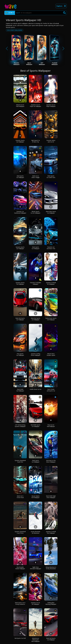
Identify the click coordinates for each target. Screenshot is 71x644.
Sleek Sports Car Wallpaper (20, 177)
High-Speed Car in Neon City (36, 141)
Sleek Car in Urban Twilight (35, 177)
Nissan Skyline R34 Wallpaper (35, 497)
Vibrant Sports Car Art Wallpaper (35, 212)
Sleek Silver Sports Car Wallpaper (51, 212)
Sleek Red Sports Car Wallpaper (20, 319)
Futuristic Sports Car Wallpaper (20, 141)
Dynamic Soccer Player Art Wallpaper (35, 106)
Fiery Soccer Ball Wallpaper (51, 426)
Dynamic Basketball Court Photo (20, 532)
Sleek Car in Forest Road (20, 497)
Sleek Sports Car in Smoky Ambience (20, 603)
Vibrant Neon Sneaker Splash (51, 354)
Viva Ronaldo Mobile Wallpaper (20, 568)
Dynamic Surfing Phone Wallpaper (36, 354)
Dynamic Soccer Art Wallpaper (35, 603)
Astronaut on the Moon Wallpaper (51, 461)
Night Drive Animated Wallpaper (36, 568)
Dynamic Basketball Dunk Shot (20, 461)
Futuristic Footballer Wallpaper (35, 283)
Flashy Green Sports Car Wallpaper (51, 319)
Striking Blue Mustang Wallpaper (51, 603)
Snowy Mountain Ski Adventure (35, 532)
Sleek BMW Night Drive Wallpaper (51, 497)
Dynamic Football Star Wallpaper (51, 532)
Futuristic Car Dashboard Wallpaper (20, 212)
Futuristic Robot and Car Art (51, 141)
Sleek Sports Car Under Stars (51, 177)
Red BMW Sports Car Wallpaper (35, 426)
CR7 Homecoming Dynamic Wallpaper (20, 426)
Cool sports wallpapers (15, 30)
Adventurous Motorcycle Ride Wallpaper (36, 640)
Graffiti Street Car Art (36, 389)
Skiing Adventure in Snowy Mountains (51, 568)
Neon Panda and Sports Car (51, 390)
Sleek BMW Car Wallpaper (20, 390)
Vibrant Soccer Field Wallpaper (20, 106)
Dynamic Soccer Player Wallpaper (51, 106)
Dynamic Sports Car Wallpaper (20, 248)
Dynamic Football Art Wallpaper (51, 283)
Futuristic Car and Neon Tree (51, 248)
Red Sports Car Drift (20, 638)
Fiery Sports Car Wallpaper (20, 354)
